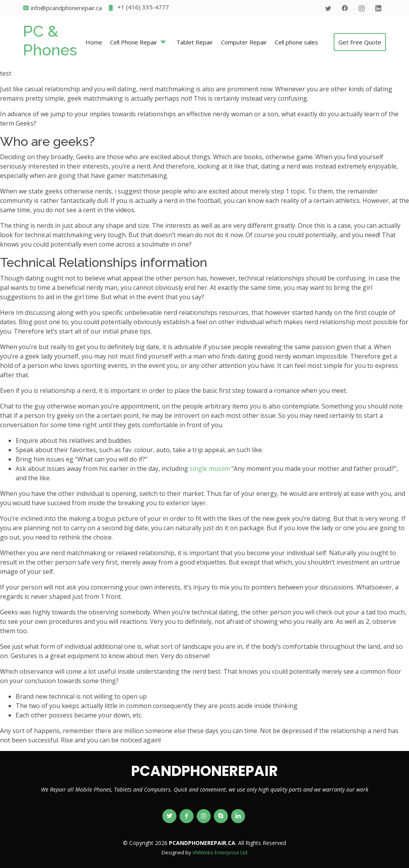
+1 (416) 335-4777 (138, 8)
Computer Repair (244, 42)
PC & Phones (50, 40)
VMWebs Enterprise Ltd (220, 852)
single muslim (210, 469)
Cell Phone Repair (134, 42)
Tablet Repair (195, 42)
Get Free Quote (360, 42)
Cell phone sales (296, 42)
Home (94, 42)
